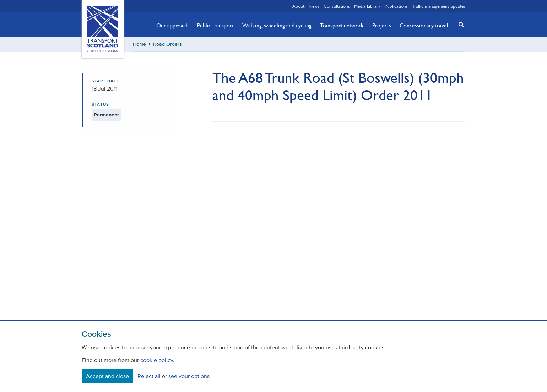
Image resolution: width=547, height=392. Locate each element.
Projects (382, 25)
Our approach (172, 25)
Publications (396, 6)
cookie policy (157, 360)
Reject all (149, 376)
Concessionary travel (424, 25)
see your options (189, 376)
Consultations (337, 6)
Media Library (367, 6)
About (298, 6)
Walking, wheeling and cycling (277, 25)
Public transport (215, 25)
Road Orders (167, 44)
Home (139, 44)
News (314, 6)
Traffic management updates (439, 6)
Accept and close (107, 376)
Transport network (342, 25)
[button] (459, 24)
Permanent (106, 115)
